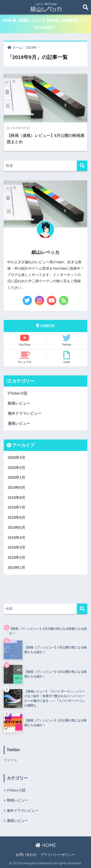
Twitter (67, 340)
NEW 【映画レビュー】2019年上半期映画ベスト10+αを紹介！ (45, 24)
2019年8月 (17, 498)
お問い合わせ (26, 855)
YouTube (25, 340)
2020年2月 (17, 468)
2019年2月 (17, 558)
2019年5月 (17, 528)
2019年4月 (17, 538)
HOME (46, 845)
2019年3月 (17, 548)
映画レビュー (19, 403)
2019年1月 (17, 568)
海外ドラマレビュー (24, 413)
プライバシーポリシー (58, 855)
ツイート (11, 760)
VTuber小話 (18, 393)
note (67, 357)
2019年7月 (17, 507)
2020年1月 (17, 478)
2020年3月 (17, 458)
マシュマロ (25, 357)
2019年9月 (17, 488)
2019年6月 (17, 518)
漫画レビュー (19, 423)
